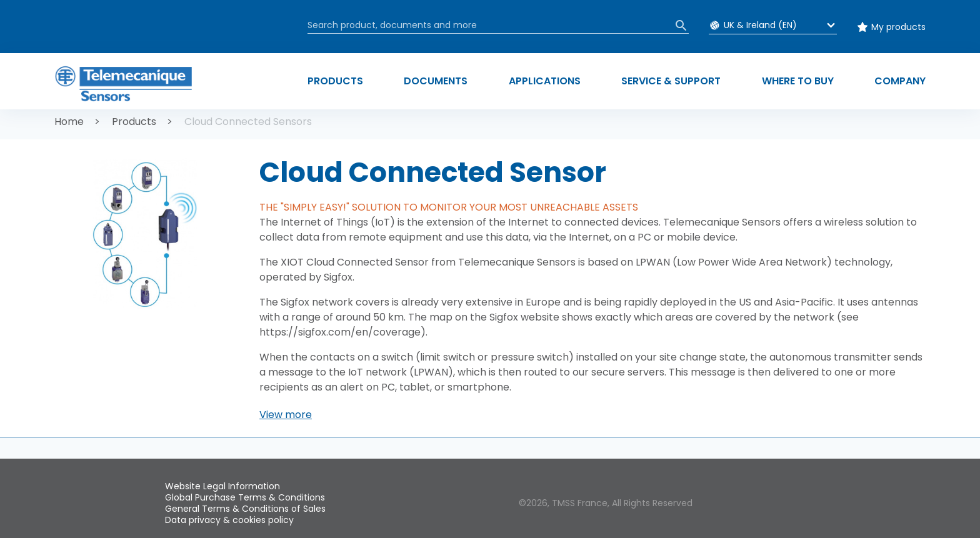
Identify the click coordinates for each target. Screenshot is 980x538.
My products (898, 27)
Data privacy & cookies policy (229, 520)
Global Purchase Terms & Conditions (245, 497)
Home (69, 122)
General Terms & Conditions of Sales (245, 509)
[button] (286, 415)
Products (134, 122)
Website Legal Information (222, 486)
